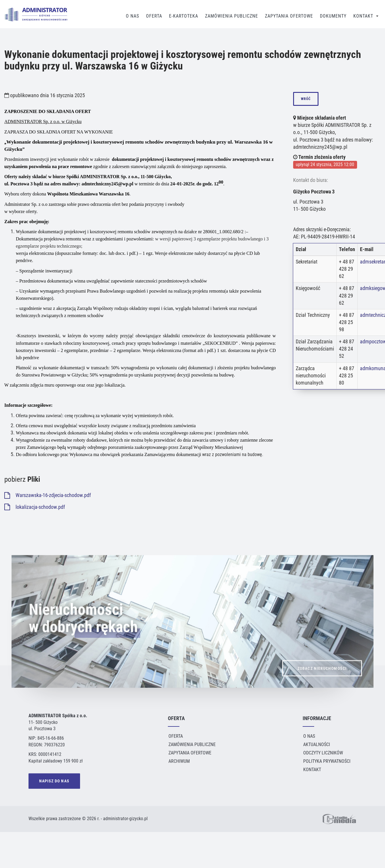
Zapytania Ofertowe (289, 16)
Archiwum (179, 761)
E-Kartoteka (184, 16)
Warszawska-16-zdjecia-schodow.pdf (48, 495)
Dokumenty (333, 16)
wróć (306, 99)
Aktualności (317, 744)
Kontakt (363, 16)
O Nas (132, 16)
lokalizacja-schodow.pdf (35, 507)
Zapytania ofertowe (190, 753)
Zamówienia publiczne (232, 16)
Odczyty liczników (323, 753)
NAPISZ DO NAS (54, 782)
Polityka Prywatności (327, 761)
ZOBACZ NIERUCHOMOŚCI (322, 677)
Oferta (154, 16)
